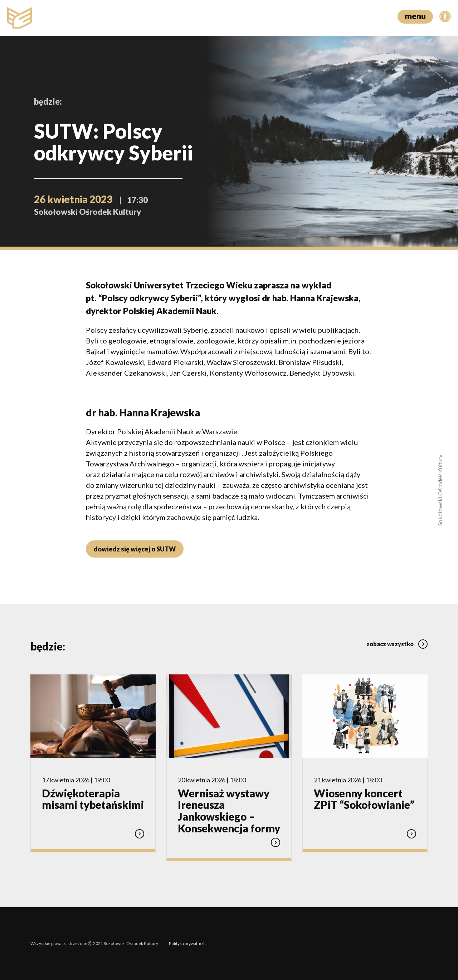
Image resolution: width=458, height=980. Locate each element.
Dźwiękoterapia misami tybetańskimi (93, 799)
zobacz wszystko (397, 644)
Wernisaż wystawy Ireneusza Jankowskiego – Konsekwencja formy (229, 811)
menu (415, 16)
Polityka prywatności (188, 943)
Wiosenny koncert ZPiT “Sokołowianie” (364, 799)
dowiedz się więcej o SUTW (135, 549)
